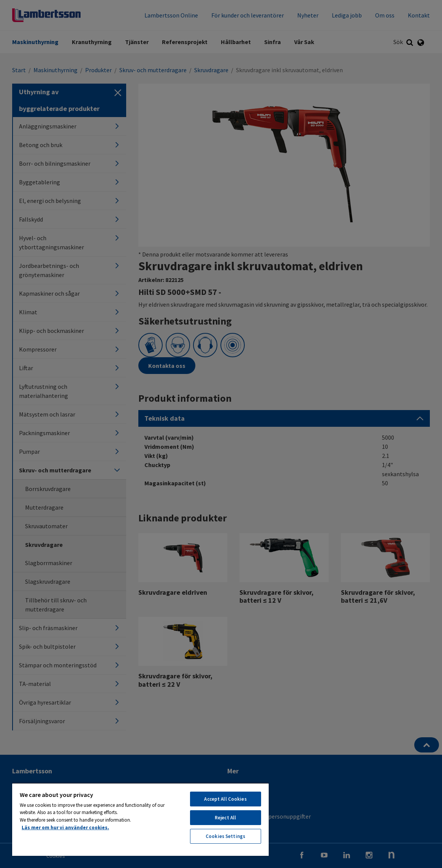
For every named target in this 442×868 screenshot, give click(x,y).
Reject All (225, 818)
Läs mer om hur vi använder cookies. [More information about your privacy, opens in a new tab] (65, 828)
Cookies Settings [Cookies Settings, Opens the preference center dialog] (225, 836)
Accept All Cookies (225, 799)
